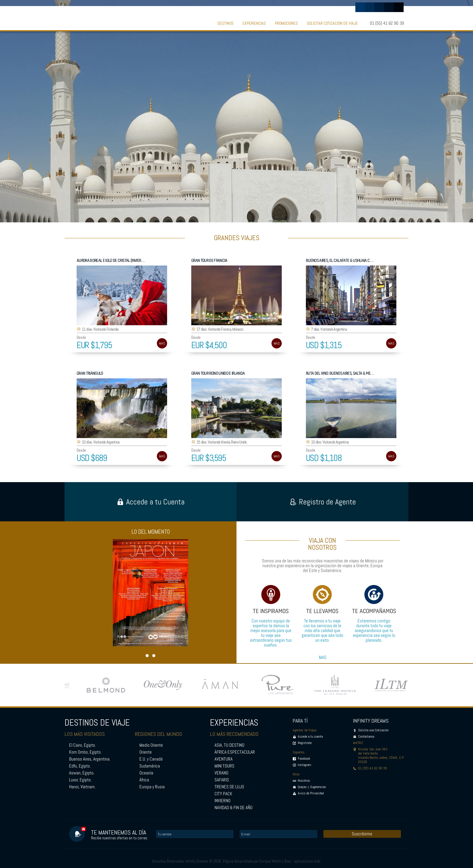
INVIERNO (222, 801)
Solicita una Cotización (373, 730)
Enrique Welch (270, 861)
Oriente (146, 752)
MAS (162, 343)
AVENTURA (224, 759)
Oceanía (146, 773)
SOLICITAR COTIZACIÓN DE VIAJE (332, 23)
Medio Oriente (151, 745)
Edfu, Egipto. (80, 766)
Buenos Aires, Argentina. (90, 759)
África (144, 780)
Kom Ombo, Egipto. (85, 752)
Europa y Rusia (152, 787)
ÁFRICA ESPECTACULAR (235, 752)
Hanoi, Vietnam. (82, 787)
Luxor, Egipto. (80, 780)
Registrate (305, 743)
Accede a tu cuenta (310, 736)
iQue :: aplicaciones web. (303, 861)
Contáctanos (366, 736)
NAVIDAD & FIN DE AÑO (233, 808)
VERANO (221, 773)
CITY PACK (223, 794)
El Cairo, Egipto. (83, 745)
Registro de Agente (323, 502)
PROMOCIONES (286, 23)
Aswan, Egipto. (82, 773)
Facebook (304, 758)
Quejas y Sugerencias (312, 787)
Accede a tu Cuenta (151, 502)
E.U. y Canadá (151, 759)
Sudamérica (150, 766)
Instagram (305, 765)
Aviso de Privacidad (311, 793)
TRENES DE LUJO (229, 787)
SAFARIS (222, 780)
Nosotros (304, 781)
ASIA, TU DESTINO (229, 745)
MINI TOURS (224, 766)
